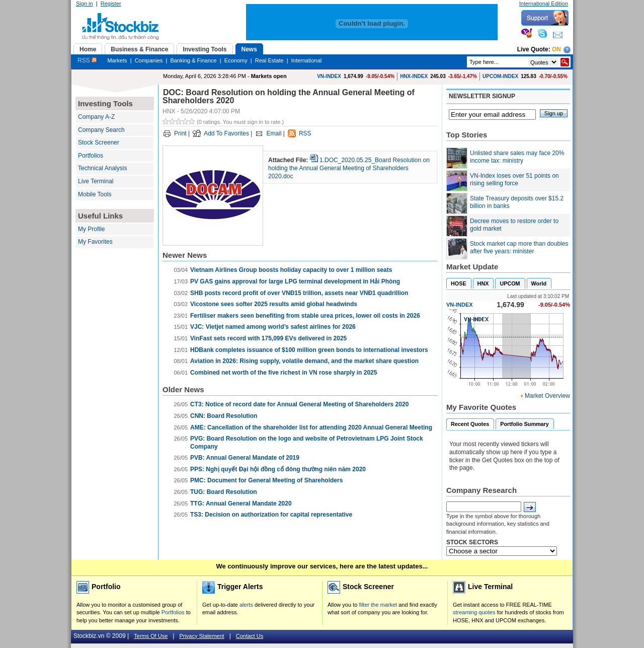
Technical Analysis (102, 168)
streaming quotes (474, 612)
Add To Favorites (226, 133)
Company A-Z (96, 117)
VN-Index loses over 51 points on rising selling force (514, 180)
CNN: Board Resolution (224, 416)
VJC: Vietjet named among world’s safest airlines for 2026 (273, 327)
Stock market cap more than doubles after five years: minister (519, 248)
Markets (117, 60)
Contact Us (250, 636)
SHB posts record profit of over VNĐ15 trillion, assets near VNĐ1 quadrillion (299, 293)
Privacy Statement (202, 636)
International (307, 60)
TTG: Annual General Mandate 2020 (241, 503)
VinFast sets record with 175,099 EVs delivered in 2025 (268, 338)
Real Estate (269, 60)
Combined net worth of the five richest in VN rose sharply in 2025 (284, 373)
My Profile (91, 229)
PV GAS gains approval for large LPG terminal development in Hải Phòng (295, 281)
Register (111, 4)
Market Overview (547, 396)
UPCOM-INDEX (500, 76)
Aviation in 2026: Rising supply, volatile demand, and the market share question (304, 361)
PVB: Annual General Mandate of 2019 (245, 458)
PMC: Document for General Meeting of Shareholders (266, 480)
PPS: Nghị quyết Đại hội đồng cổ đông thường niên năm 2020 (278, 469)
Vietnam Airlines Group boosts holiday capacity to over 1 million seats (291, 270)
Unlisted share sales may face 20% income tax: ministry (517, 157)
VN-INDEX (329, 76)
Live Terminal (96, 181)
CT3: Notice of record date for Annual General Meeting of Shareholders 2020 (299, 404)
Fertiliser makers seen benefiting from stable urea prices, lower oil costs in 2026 (305, 316)
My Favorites (95, 242)
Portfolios (91, 156)
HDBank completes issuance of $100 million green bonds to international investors (309, 350)
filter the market (378, 605)
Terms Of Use (151, 636)
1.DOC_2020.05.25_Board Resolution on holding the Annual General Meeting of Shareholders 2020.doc (349, 168)
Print (180, 133)
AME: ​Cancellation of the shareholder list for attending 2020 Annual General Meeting (311, 427)
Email (274, 133)
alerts (246, 605)
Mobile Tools (95, 194)
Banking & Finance (193, 60)
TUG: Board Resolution (224, 492)
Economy (236, 60)
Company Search (101, 130)
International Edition (544, 4)
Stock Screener (99, 142)
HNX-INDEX (414, 76)
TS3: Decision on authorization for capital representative (271, 515)
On (556, 49)
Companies (149, 60)
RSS (87, 60)
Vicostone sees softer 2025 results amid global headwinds (274, 304)
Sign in (85, 4)
